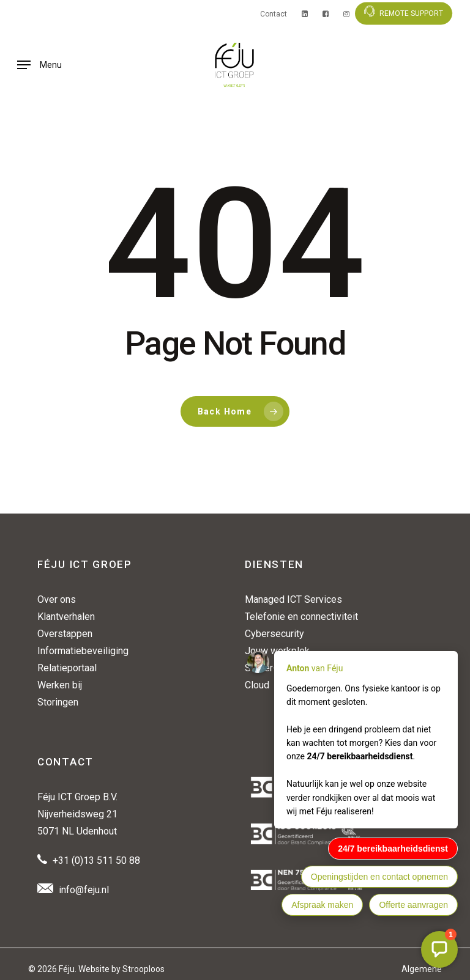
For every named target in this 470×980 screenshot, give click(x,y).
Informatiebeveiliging (83, 651)
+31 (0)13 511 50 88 (96, 860)
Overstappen (65, 634)
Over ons (57, 599)
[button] (39, 65)
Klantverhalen (66, 617)
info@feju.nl (84, 890)
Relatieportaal (67, 668)
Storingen (58, 702)
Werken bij (60, 685)
